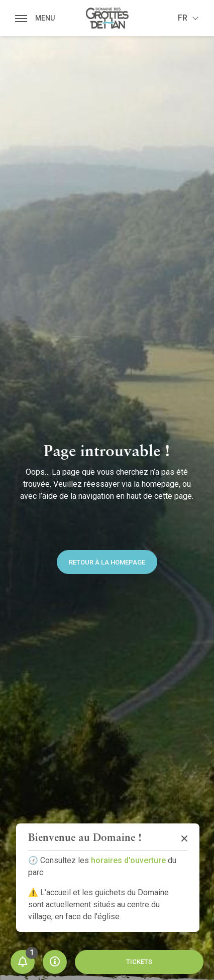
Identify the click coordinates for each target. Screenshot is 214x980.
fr (183, 18)
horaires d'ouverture (128, 860)
